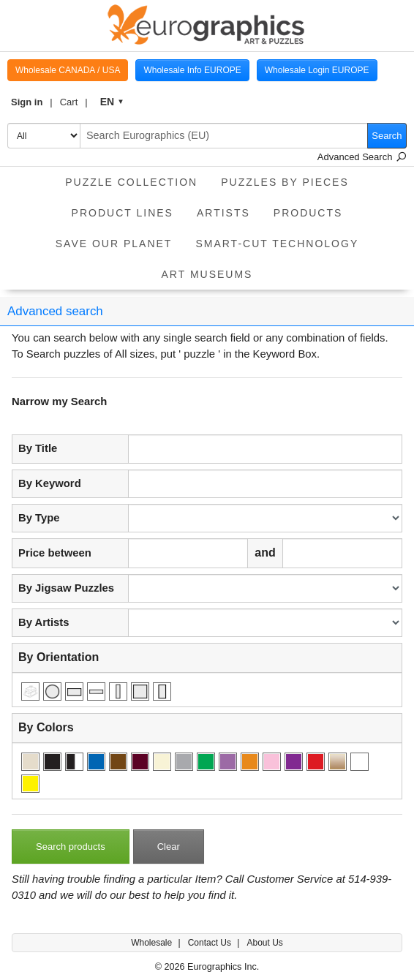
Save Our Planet (114, 244)
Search (387, 136)
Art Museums (207, 274)
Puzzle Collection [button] (131, 182)
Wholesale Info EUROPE (192, 70)
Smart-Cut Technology (277, 244)
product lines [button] (123, 213)
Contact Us (211, 943)
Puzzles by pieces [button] (285, 182)
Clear (169, 847)
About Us (264, 943)
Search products (71, 847)
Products (308, 213)
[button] (32, 102)
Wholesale (153, 943)
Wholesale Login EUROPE (317, 70)
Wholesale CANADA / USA (68, 70)
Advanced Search (362, 157)
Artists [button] (223, 213)
